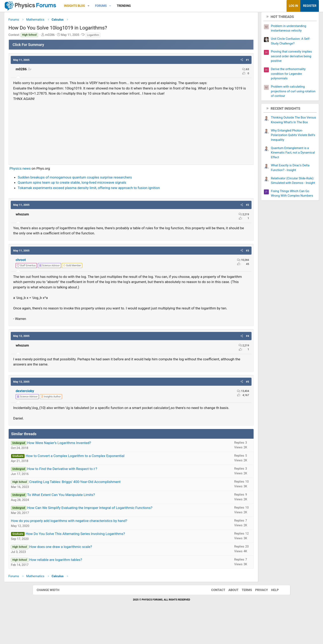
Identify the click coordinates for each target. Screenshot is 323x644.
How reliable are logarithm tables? (88, 588)
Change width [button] (52, 618)
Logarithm (126, 36)
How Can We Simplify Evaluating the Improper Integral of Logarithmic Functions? (122, 536)
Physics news (53, 181)
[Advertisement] (131, 143)
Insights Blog (107, 6)
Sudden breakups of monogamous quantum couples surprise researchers (108, 189)
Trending (157, 6)
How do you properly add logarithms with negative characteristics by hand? (102, 549)
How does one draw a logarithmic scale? (93, 575)
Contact (214, 618)
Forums (133, 6)
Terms (243, 618)
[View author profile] (84, 419)
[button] (121, 6)
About (229, 618)
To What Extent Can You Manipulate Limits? (94, 523)
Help (271, 618)
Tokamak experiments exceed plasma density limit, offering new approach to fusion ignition (122, 200)
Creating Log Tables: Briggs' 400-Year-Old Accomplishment (108, 510)
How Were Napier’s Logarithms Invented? (92, 471)
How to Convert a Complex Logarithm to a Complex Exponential (108, 484)
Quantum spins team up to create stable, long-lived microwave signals (105, 195)
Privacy (257, 618)
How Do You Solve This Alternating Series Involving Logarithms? (108, 562)
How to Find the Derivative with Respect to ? (95, 497)
